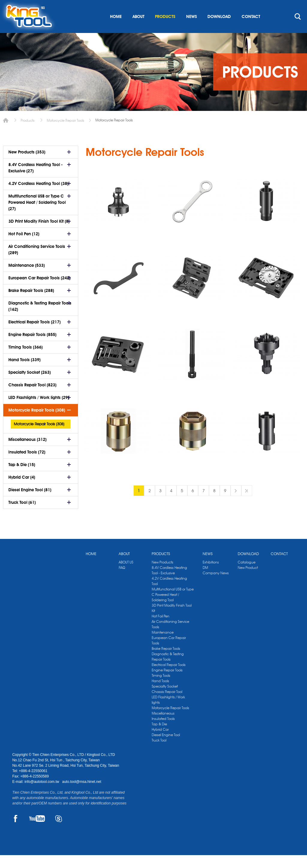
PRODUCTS (165, 29)
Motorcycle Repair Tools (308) (37, 423)
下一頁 (236, 504)
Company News (216, 586)
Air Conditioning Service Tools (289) (37, 262)
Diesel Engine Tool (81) (30, 503)
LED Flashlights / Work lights (168, 713)
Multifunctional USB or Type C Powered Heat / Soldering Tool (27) (37, 215)
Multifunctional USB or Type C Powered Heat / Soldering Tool (173, 607)
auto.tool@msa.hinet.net (82, 795)
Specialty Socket (165, 699)
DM (205, 580)
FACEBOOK (16, 831)
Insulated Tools (163, 731)
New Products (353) (27, 165)
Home (6, 133)
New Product (248, 580)
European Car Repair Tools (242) (39, 291)
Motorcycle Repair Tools (66, 133)
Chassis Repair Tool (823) (32, 398)
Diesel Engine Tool (166, 748)
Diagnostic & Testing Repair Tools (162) (40, 319)
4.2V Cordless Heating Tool (169, 594)
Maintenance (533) (27, 278)
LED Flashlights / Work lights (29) (39, 410)
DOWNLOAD (219, 29)
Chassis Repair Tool (167, 705)
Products (28, 133)
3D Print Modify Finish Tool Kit (172, 621)
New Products (162, 575)
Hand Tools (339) (24, 373)
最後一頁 (247, 504)
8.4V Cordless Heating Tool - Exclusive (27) (36, 181)
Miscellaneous (163, 726)
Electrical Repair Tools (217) (34, 335)
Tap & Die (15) (22, 477)
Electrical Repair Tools (169, 678)
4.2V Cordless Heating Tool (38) (38, 196)
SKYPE (59, 831)
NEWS (192, 29)
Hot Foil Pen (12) (24, 247)
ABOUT (139, 29)
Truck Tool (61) (22, 515)
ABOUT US (126, 575)
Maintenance (163, 645)
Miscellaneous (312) (27, 452)
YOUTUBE (37, 831)
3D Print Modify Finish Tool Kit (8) (39, 234)
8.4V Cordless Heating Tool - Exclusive (169, 583)
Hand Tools (160, 694)
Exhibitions (211, 575)
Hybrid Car (160, 742)
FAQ (122, 580)
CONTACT (251, 29)
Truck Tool (159, 753)
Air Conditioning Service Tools (170, 637)
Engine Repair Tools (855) (32, 347)
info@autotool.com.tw (42, 795)
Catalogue (247, 575)
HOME (116, 29)
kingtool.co (286, 6)
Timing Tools (161, 688)
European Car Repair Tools (169, 653)
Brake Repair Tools (166, 661)
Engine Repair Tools (167, 683)
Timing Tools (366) (25, 360)
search (298, 29)
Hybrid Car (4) (22, 490)
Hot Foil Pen (161, 629)
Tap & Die (159, 737)
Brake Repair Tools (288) (31, 303)
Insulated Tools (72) (27, 465)
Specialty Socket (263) (30, 385)
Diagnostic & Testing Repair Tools (168, 669)
